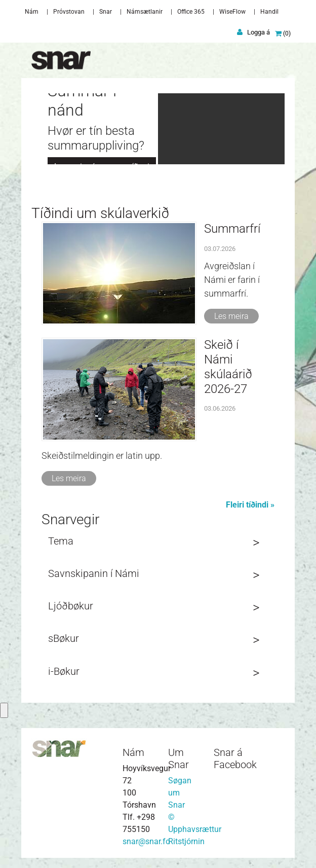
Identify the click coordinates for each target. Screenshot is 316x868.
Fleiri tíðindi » (250, 505)
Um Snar (179, 758)
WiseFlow (232, 12)
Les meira (231, 316)
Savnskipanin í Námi (94, 573)
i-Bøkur (64, 671)
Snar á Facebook (235, 758)
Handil (269, 12)
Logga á (259, 32)
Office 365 (191, 12)
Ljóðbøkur (71, 606)
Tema (61, 541)
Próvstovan (69, 12)
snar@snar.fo (146, 841)
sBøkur (64, 638)
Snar (106, 12)
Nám (32, 12)
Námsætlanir (145, 12)
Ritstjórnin (186, 841)
